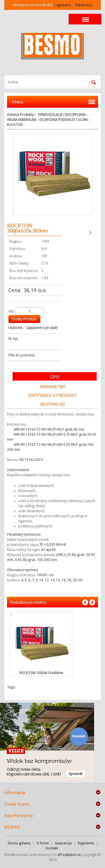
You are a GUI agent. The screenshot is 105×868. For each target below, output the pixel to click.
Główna (13, 115)
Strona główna (19, 843)
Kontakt (52, 848)
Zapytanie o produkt (42, 328)
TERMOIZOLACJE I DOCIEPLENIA (61, 115)
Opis (55, 377)
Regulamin (86, 843)
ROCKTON (15, 125)
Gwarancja (63, 843)
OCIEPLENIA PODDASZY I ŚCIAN (64, 120)
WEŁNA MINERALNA (22, 120)
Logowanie (62, 5)
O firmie (43, 843)
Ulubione (15, 328)
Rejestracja (84, 5)
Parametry (53, 386)
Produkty (27, 115)
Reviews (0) (53, 404)
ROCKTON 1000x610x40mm (41, 673)
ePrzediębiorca (70, 855)
